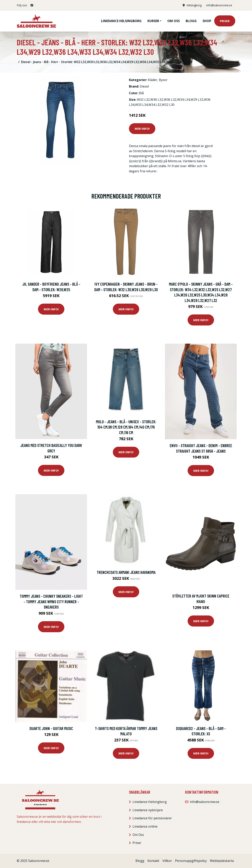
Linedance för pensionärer (152, 818)
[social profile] (32, 5)
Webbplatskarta (222, 861)
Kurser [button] (153, 21)
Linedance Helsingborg (121, 21)
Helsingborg (194, 5)
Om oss (174, 21)
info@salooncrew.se (219, 5)
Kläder (153, 80)
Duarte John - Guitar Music (51, 728)
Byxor (163, 80)
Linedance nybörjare (148, 810)
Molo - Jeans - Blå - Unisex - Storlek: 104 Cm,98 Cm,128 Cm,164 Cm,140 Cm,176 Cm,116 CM (126, 427)
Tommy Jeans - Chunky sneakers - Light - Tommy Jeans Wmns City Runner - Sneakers (51, 601)
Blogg (191, 21)
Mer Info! (142, 129)
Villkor (167, 861)
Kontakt (153, 861)
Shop (207, 21)
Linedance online (145, 826)
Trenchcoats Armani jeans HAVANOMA (126, 572)
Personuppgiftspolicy (191, 861)
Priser (225, 21)
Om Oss (138, 835)
